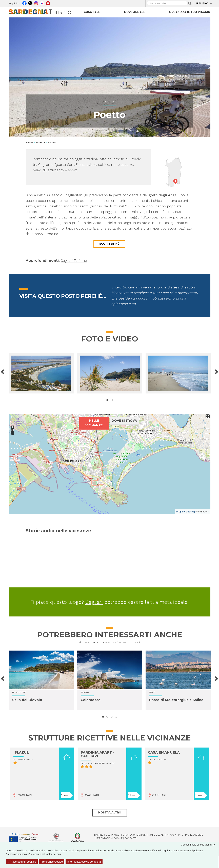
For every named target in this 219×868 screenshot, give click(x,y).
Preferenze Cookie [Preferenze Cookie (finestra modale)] (52, 862)
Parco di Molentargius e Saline (176, 700)
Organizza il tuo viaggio (190, 12)
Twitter (30, 3)
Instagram (36, 3)
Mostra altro (110, 813)
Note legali (156, 835)
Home (29, 142)
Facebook (24, 3)
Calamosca (91, 700)
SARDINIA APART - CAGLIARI (97, 754)
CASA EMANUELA (164, 752)
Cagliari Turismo (74, 261)
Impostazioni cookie (109, 838)
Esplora (40, 142)
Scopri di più (109, 244)
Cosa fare (92, 12)
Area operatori (136, 835)
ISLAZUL (21, 752)
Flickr (42, 3)
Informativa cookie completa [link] (84, 862)
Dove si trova (124, 421)
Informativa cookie (191, 835)
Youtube (48, 3)
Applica (190, 3)
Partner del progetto (109, 835)
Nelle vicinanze (94, 423)
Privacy (171, 835)
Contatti (131, 838)
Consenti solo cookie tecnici (200, 845)
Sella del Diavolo (27, 700)
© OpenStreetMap (186, 512)
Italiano (202, 3)
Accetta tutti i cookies (22, 862)
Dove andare (135, 12)
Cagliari (94, 602)
